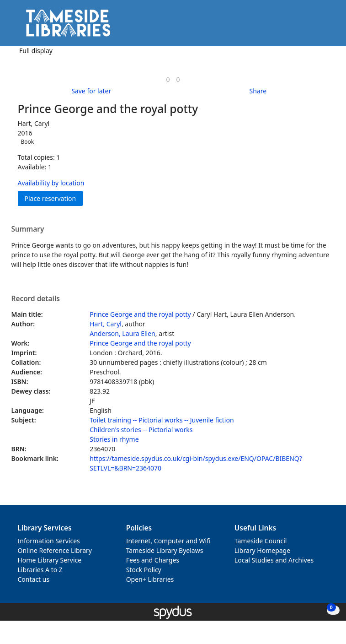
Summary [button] (28, 229)
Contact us (34, 579)
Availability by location (51, 183)
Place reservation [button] (54, 198)
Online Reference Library (55, 550)
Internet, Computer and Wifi (168, 541)
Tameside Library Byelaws (165, 550)
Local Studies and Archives (274, 560)
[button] (314, 26)
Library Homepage (262, 550)
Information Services (49, 541)
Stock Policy (144, 570)
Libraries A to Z (40, 570)
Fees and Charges (153, 560)
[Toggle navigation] (325, 26)
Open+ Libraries (150, 579)
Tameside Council (261, 541)
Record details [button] (36, 299)
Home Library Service (50, 560)
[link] (168, 79)
